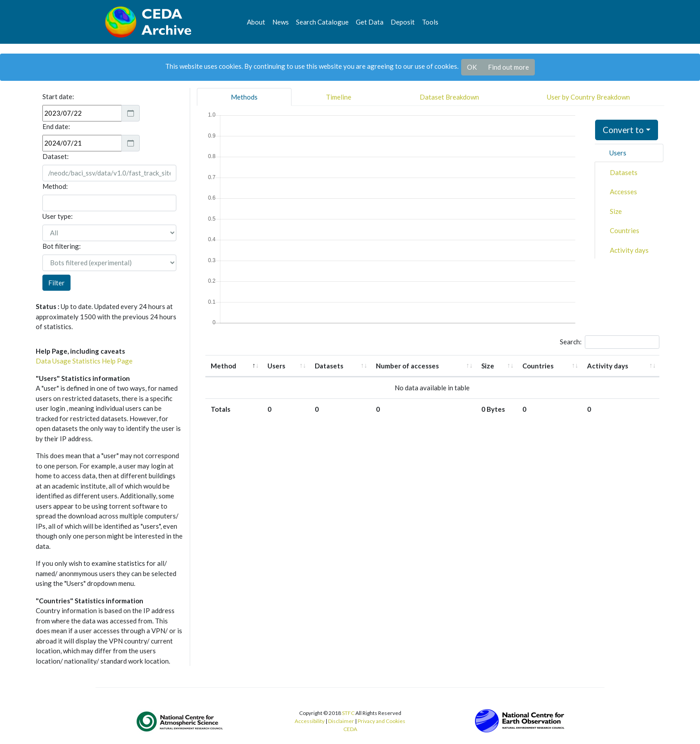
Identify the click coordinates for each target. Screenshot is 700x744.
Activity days (629, 250)
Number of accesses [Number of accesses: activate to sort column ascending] (407, 366)
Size (616, 211)
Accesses (623, 192)
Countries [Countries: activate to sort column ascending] (538, 366)
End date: (56, 126)
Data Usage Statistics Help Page (84, 361)
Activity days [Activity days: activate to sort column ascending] (608, 366)
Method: (55, 186)
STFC (348, 713)
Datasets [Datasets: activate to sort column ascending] (329, 366)
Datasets (624, 172)
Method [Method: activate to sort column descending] (223, 366)
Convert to (623, 130)
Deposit (403, 22)
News (281, 22)
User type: (58, 216)
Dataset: (56, 156)
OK (472, 67)
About (256, 22)
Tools (430, 22)
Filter (56, 283)
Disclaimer (341, 721)
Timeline (339, 97)
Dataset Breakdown (449, 97)
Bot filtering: (62, 246)
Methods (244, 97)
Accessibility (310, 721)
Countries (625, 230)
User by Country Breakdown (588, 97)
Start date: (58, 96)
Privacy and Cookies (381, 721)
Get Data (370, 22)
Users (618, 153)
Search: (610, 342)
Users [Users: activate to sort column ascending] (276, 366)
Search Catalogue (322, 22)
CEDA (350, 729)
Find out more (508, 67)
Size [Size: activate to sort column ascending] (488, 366)
